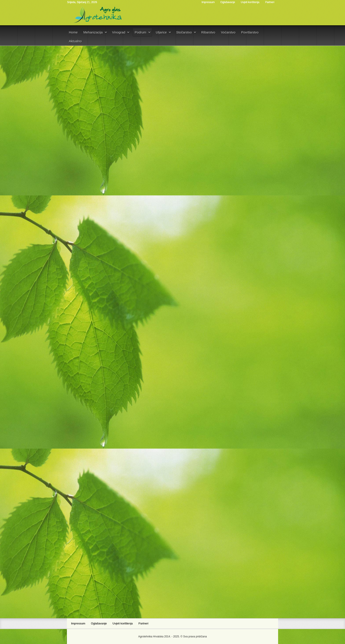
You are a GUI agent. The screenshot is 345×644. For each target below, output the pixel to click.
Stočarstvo (184, 32)
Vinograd (119, 32)
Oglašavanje (228, 2)
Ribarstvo (208, 32)
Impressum (208, 2)
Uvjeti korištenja (250, 2)
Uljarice (161, 32)
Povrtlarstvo (250, 32)
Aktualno (75, 41)
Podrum (140, 32)
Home (73, 32)
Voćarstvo (228, 32)
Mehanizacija (93, 32)
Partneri (270, 2)
